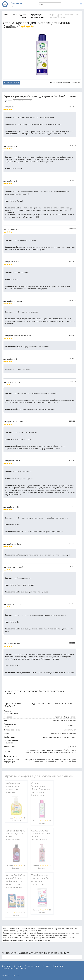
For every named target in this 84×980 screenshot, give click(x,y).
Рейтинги (46, 966)
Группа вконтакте (32, 966)
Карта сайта (58, 966)
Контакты (17, 966)
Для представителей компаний (14, 969)
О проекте (6, 966)
